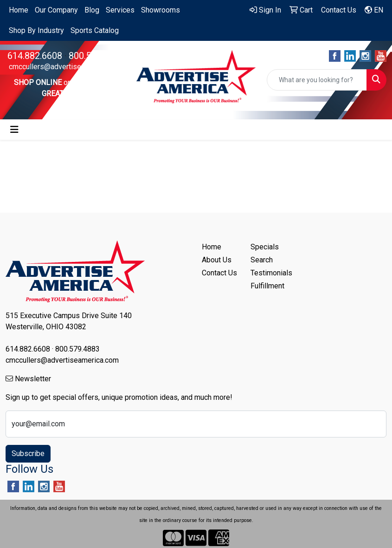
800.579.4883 (96, 56)
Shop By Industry (36, 30)
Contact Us (219, 273)
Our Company (56, 10)
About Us (217, 260)
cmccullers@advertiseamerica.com (65, 67)
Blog (92, 10)
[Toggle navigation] (14, 130)
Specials (265, 247)
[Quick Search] (317, 80)
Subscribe (28, 453)
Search (262, 260)
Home (19, 10)
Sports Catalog (95, 30)
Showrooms (161, 10)
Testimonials (270, 273)
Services (120, 10)
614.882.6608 (35, 56)
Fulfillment (267, 286)
